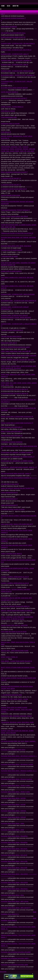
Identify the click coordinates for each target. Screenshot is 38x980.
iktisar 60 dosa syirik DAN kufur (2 (12, 427)
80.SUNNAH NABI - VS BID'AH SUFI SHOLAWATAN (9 (19, 301)
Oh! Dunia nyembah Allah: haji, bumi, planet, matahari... (19, 741)
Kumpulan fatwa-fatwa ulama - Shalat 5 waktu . (16, 785)
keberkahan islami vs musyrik (10, 124)
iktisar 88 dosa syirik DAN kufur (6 (12, 436)
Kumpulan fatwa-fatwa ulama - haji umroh (14, 855)
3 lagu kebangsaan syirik (9, 117)
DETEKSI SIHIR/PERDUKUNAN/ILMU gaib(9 (15, 347)
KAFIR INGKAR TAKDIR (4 (10, 92)
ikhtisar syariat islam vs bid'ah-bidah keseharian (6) (17, 417)
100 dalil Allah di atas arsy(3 (10, 484)
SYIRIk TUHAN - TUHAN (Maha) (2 (12, 107)
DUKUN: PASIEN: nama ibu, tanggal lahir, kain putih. (18, 360)
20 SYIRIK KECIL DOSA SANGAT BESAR (14, 88)
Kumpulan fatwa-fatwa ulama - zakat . (13, 823)
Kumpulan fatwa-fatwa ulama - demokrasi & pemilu (17, 764)
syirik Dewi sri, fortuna (8, 111)
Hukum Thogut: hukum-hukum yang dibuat (14, 216)
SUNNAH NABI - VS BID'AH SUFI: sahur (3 (15, 54)
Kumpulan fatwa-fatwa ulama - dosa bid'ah (14, 882)
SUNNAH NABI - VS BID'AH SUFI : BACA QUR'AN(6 (18, 294)
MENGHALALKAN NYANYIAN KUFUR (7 (14, 98)
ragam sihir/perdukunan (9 (9, 505)
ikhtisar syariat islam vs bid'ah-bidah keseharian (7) (17, 423)
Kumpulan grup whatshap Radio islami (13, 750)
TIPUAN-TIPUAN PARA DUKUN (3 (12, 330)
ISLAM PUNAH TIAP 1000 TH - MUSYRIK (14, 625)
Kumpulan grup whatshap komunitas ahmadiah (16, 952)
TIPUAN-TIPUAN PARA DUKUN (11, 336)
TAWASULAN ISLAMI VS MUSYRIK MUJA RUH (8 (17, 233)
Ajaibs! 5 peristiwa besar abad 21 (11, 554)
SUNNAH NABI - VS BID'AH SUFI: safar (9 (15, 65)
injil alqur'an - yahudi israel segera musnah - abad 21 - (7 (19, 467)
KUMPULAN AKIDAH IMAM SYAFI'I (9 (13, 37)
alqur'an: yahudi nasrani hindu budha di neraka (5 (17, 611)
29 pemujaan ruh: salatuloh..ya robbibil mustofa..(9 (17, 452)
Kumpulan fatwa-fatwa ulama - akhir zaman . (15, 901)
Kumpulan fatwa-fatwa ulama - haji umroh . (14, 849)
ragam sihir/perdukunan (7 (9, 499)
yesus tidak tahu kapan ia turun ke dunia (14, 632)
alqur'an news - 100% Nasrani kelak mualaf (15, 651)
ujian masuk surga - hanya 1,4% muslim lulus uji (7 (17, 524)
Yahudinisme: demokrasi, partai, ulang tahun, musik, (17, 722)
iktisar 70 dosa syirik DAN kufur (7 (12, 431)
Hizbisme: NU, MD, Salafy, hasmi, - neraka (14, 699)
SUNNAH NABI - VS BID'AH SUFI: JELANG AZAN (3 (18, 43)
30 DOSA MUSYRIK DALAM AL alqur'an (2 (15, 389)
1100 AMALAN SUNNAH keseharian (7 (13, 18)
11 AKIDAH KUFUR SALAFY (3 (11, 185)
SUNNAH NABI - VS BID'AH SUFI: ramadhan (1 (16, 60)
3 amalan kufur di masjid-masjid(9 (12, 250)
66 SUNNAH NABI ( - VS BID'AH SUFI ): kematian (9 (18, 75)
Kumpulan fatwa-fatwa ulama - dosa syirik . (15, 861)
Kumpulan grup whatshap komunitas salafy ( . (15, 958)
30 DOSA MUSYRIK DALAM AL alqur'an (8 (15, 393)
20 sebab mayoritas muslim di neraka (13, 509)
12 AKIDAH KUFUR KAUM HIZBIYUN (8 (14, 189)
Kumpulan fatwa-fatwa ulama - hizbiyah (13, 817)
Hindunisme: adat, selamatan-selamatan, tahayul (16, 716)
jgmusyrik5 (3, 972)
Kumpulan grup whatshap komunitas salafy (15, 965)
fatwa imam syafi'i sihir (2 (9, 343)
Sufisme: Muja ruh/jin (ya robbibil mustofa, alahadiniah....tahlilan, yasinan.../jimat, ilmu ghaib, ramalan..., (17, 710)
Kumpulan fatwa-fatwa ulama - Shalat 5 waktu (15, 792)
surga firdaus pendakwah (9, 27)
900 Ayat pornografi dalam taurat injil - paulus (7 (16, 473)
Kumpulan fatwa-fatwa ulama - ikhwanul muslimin (17, 779)
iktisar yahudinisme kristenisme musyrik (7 (14, 172)
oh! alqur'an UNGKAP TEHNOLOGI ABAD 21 (15, 606)
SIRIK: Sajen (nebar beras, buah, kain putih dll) (16, 351)
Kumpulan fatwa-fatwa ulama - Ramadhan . (15, 836)
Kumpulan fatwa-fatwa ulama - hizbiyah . (14, 811)
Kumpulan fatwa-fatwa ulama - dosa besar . (15, 889)
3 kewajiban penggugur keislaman (12, 442)
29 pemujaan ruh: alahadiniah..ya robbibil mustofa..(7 (18, 457)
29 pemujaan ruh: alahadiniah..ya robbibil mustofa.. (17, 461)
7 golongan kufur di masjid (9, 256)
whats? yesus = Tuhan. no (9, 657)
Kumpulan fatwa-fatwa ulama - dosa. (13, 895)
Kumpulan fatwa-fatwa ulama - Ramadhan (14, 842)
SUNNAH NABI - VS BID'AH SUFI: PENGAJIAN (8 (17, 71)
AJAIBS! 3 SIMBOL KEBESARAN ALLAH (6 (15, 577)
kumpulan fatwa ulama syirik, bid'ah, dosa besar (16, 246)
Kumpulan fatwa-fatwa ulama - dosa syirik (14, 868)
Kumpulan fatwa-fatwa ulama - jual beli (13, 804)
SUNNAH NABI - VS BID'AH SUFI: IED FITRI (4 (16, 50)
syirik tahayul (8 (6, 132)
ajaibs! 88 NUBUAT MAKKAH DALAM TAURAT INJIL (18, 488)
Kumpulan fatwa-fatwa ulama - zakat (12, 830)
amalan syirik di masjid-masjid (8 (11, 271)
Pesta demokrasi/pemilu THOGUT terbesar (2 (15, 210)
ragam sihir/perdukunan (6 (9, 492)
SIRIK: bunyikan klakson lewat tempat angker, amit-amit (19, 355)
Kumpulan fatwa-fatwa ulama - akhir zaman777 (16, 908)
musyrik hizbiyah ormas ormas (11, 195)
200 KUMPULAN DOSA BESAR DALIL (13, 33)
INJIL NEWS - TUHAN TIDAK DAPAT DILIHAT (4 (16, 661)
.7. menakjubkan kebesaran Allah (11, 695)
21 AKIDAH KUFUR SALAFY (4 (11, 178)
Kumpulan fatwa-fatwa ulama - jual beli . (14, 798)
